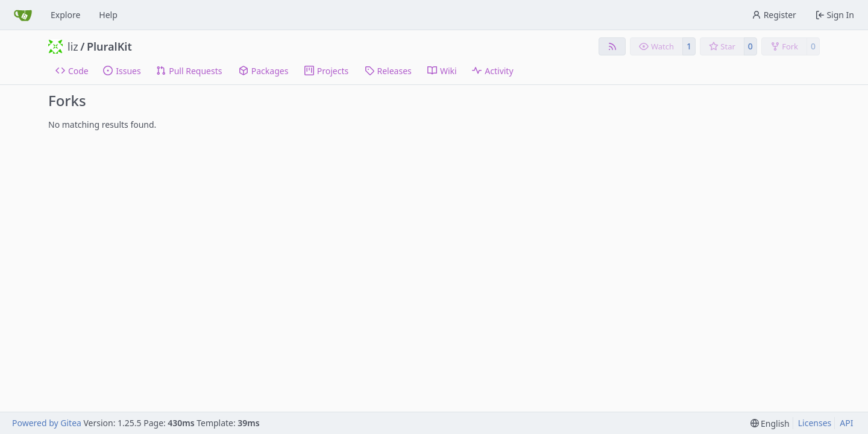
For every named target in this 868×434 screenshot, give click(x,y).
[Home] (23, 15)
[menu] (770, 423)
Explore (65, 15)
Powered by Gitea (47, 423)
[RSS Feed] (612, 46)
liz (73, 46)
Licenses (815, 423)
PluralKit (109, 46)
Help (108, 15)
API (846, 423)
